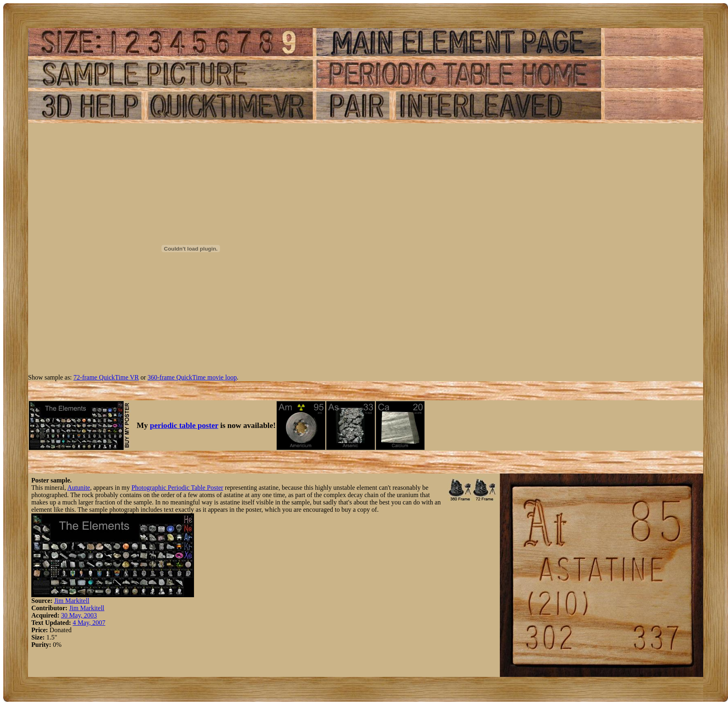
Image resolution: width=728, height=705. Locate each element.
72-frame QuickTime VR (106, 377)
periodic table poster (184, 425)
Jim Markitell (72, 601)
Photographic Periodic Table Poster (177, 488)
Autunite (78, 488)
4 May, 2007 (89, 623)
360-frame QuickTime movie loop (192, 377)
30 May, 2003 (79, 615)
